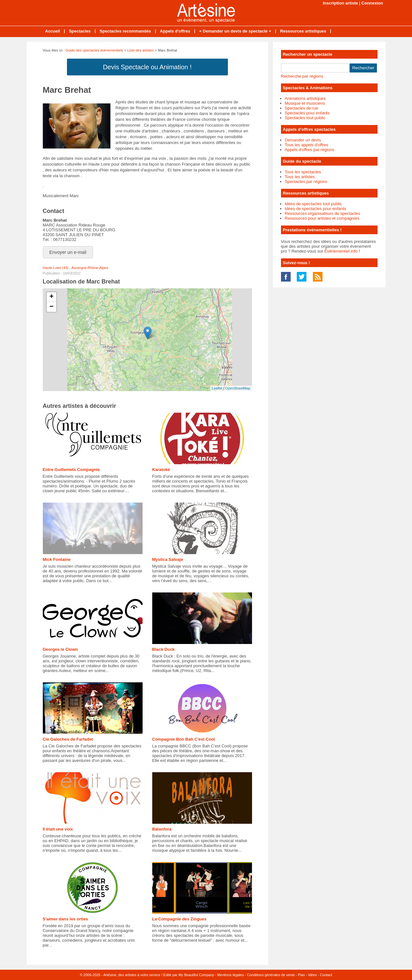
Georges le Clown (61, 649)
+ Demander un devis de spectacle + (235, 31)
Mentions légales (231, 975)
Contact (326, 975)
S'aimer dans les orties (66, 919)
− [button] (51, 307)
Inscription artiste (340, 3)
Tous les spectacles (303, 172)
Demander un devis (303, 140)
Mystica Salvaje (168, 559)
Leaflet (217, 388)
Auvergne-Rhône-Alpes (90, 268)
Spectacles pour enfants (307, 113)
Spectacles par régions (306, 182)
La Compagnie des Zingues (179, 919)
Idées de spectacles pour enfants (316, 209)
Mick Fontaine (57, 559)
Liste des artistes (140, 50)
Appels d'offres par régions (310, 150)
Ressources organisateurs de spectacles (323, 213)
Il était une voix (58, 829)
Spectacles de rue (302, 108)
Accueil (52, 31)
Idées (312, 975)
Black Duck (164, 649)
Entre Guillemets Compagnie (71, 470)
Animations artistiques (305, 98)
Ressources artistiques (303, 31)
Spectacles (80, 31)
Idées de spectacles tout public (314, 204)
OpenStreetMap (238, 388)
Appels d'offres (175, 31)
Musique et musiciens (305, 103)
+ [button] (51, 297)
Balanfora (162, 829)
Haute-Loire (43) (56, 268)
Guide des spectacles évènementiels (94, 50)
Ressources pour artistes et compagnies (322, 218)
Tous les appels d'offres (307, 145)
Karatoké (161, 470)
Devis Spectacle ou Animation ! (147, 67)
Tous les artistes (300, 177)
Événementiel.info (341, 251)
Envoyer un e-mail (68, 252)
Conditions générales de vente (271, 975)
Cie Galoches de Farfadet (68, 739)
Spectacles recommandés (125, 31)
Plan (302, 975)
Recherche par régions (302, 76)
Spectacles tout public (305, 118)
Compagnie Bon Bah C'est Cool (184, 739)
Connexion (372, 3)
